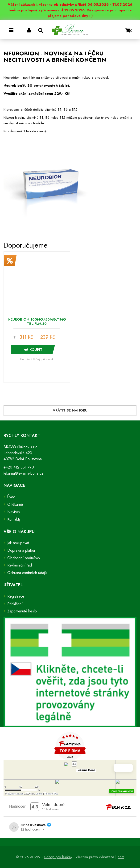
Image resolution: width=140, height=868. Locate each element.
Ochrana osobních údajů (27, 573)
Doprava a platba (21, 550)
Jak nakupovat (18, 543)
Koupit (33, 350)
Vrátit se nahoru (70, 410)
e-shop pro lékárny (58, 857)
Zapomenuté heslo (22, 611)
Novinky (14, 512)
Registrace (16, 596)
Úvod (11, 497)
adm (121, 857)
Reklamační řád (20, 565)
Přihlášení (15, 604)
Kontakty (14, 519)
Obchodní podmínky (24, 558)
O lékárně (15, 504)
